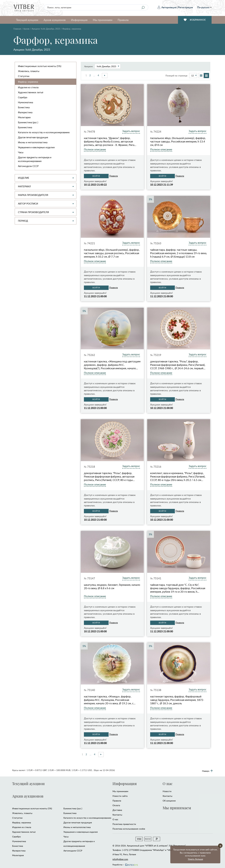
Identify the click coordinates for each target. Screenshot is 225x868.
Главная (17, 29)
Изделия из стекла (28, 87)
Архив (26, 29)
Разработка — (125, 864)
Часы (21, 152)
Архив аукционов (55, 20)
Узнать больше (195, 859)
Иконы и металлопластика (33, 142)
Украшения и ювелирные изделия (36, 147)
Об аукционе (169, 801)
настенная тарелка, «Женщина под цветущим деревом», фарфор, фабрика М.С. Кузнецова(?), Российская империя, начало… (112, 365)
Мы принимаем (103, 20)
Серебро (23, 97)
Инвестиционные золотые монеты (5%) (40, 66)
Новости (167, 791)
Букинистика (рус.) (28, 122)
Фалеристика (25, 112)
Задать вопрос (131, 131)
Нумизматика (25, 102)
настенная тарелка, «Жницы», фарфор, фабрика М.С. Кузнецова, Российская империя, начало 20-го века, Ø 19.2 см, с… (110, 700)
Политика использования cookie (129, 829)
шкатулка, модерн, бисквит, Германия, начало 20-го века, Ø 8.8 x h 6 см (112, 587)
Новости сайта (120, 796)
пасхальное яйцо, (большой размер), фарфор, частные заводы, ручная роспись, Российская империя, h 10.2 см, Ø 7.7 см (112, 253)
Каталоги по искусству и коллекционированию (44, 132)
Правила (123, 20)
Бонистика (24, 107)
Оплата (116, 805)
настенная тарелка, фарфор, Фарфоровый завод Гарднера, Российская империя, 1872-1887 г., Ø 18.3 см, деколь (177, 700)
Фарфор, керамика (28, 82)
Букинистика (25, 127)
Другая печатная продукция (33, 137)
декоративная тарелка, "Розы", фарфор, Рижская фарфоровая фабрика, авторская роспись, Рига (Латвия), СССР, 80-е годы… (109, 477)
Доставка (117, 810)
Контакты (117, 815)
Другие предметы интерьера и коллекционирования (35, 159)
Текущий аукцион (27, 20)
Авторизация (167, 7)
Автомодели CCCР (28, 166)
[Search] (143, 7)
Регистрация (185, 7)
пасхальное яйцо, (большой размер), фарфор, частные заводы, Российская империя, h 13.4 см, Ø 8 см (178, 142)
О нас (115, 819)
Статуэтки (24, 76)
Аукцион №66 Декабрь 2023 (46, 29)
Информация (79, 20)
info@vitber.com (120, 859)
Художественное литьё (31, 92)
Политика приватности (124, 824)
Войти (96, 176)
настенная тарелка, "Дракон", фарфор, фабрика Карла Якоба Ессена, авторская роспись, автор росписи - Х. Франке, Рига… (110, 142)
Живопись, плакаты (29, 71)
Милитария (24, 117)
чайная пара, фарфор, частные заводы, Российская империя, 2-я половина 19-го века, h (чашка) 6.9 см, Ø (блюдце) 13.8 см (179, 253)
